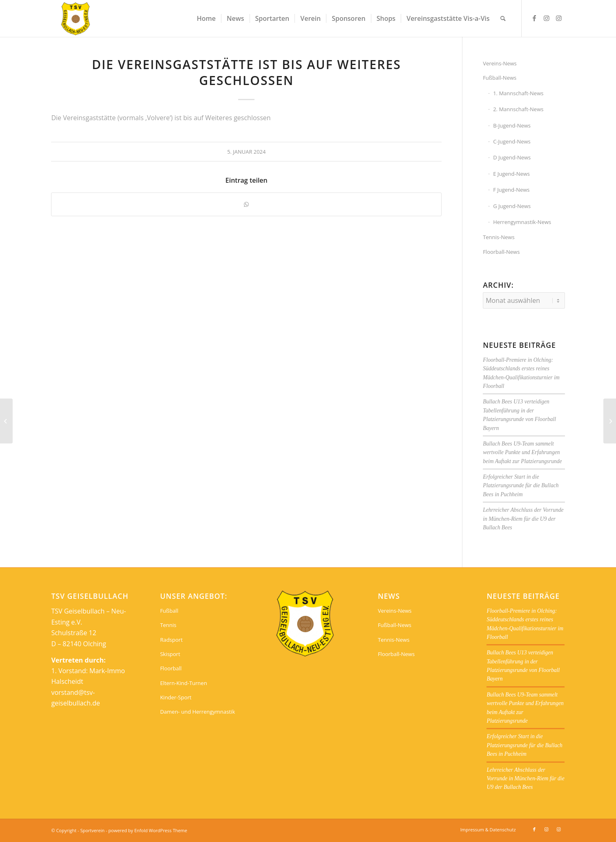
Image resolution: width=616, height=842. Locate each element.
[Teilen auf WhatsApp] (246, 204)
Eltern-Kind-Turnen (184, 683)
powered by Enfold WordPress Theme (148, 830)
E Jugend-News (511, 174)
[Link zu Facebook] (534, 18)
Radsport (171, 640)
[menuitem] (206, 18)
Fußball (169, 611)
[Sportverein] (76, 18)
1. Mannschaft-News (518, 93)
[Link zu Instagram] (547, 18)
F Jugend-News (511, 190)
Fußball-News (500, 78)
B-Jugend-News (512, 125)
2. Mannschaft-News (518, 109)
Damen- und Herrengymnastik (198, 712)
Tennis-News (499, 237)
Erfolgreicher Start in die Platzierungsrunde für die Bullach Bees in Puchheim (521, 486)
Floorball (171, 668)
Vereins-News (500, 63)
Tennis (168, 625)
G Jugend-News (512, 206)
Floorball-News (501, 252)
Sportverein (92, 830)
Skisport (170, 654)
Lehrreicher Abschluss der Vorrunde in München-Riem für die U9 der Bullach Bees (523, 519)
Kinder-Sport (176, 697)
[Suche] (503, 18)
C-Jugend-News (512, 141)
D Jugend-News (512, 157)
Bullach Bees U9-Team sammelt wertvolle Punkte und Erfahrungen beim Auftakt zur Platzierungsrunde (522, 452)
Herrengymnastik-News (522, 222)
